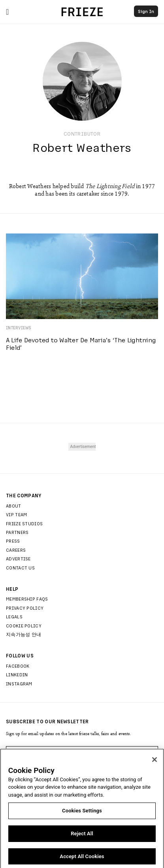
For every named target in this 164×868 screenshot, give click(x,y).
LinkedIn (17, 674)
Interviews (19, 328)
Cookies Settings (82, 813)
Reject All (82, 836)
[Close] (155, 762)
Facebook (18, 666)
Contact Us (20, 567)
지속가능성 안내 (24, 634)
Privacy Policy (25, 608)
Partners (17, 532)
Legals (14, 616)
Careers (16, 550)
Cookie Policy (24, 625)
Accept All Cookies (82, 859)
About (14, 506)
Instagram (19, 683)
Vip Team (16, 514)
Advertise (18, 558)
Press (13, 541)
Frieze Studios (24, 523)
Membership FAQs (27, 599)
